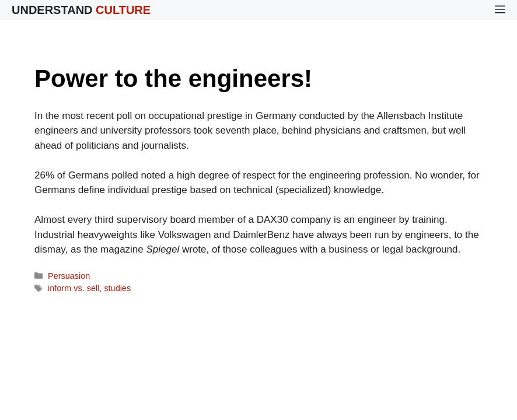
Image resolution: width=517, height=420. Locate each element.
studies (117, 288)
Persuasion (69, 276)
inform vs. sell (74, 288)
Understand (81, 10)
